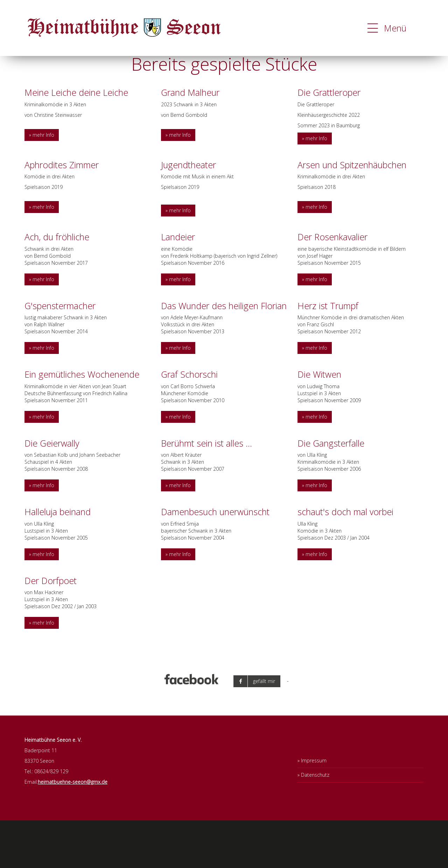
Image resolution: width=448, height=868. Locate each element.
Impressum (314, 808)
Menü (387, 28)
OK (414, 61)
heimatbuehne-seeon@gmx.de (73, 829)
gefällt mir (264, 728)
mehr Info (43, 182)
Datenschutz (315, 822)
